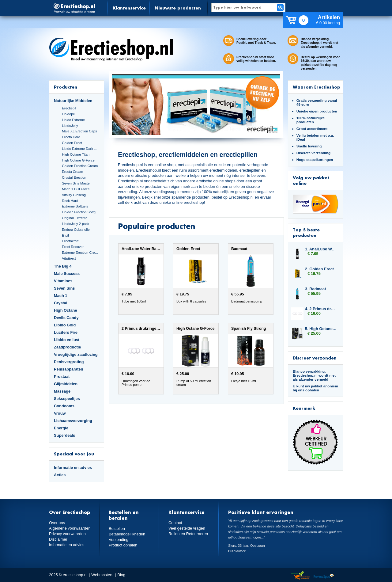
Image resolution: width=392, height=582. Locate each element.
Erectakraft (70, 241)
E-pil (65, 235)
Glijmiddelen (66, 384)
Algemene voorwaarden (70, 528)
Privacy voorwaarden (67, 534)
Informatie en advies (73, 468)
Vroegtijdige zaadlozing (76, 354)
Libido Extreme (73, 120)
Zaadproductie (67, 347)
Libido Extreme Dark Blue (81, 149)
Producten (66, 87)
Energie (61, 428)
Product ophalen (123, 545)
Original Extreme (75, 218)
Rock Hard (70, 201)
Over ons (57, 523)
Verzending (119, 540)
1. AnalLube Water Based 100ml (321, 249)
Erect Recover (73, 247)
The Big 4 (63, 266)
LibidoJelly (70, 126)
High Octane (66, 310)
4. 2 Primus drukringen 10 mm (321, 309)
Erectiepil (69, 108)
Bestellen (117, 529)
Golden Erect (72, 143)
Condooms (64, 406)
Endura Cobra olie (76, 230)
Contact (175, 523)
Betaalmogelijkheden (127, 534)
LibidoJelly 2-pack (75, 224)
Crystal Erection (74, 177)
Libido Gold (65, 325)
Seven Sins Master (76, 183)
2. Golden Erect (319, 269)
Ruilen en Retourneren (188, 534)
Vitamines (63, 281)
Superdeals (64, 435)
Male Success (67, 274)
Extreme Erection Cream (81, 253)
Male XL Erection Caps (79, 131)
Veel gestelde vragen (187, 528)
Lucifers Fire (66, 332)
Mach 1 (61, 296)
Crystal (61, 303)
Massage (62, 391)
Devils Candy (66, 318)
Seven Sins (64, 288)
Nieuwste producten (178, 8)
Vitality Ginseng (74, 195)
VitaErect (69, 258)
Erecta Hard (71, 137)
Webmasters (102, 575)
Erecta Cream (72, 172)
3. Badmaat (315, 289)
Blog (121, 575)
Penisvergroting (69, 362)
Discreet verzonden (315, 358)
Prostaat (62, 377)
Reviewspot (324, 576)
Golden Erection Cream (80, 166)
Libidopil (68, 114)
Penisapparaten (69, 369)
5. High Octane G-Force (321, 329)
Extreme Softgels (75, 206)
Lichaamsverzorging (73, 421)
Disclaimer (58, 539)
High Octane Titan (76, 154)
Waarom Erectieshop (317, 87)
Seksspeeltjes (67, 399)
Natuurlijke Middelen (73, 101)
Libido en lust (67, 340)
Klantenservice (129, 8)
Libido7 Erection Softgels (81, 212)
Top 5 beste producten (306, 232)
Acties (60, 475)
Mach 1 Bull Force (76, 189)
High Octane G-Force (78, 160)
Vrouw (60, 413)
